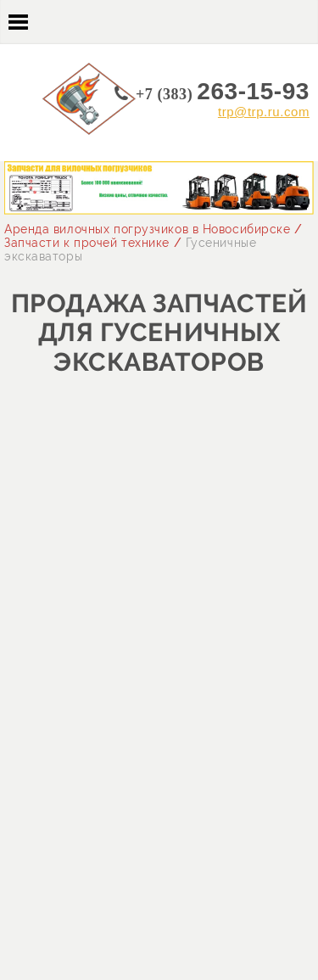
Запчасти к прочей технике (87, 243)
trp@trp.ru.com (264, 112)
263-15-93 (223, 91)
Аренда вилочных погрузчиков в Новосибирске (148, 229)
